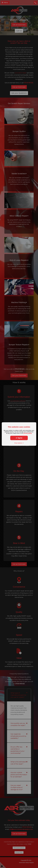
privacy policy (28, 433)
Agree (19, 438)
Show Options (19, 443)
